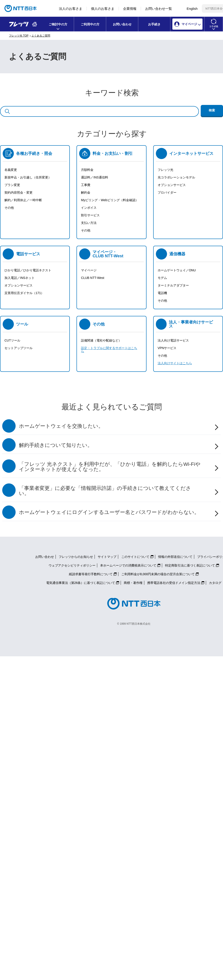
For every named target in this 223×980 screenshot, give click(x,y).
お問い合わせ (122, 24)
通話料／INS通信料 (94, 177)
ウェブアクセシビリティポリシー (72, 565)
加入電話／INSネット (20, 278)
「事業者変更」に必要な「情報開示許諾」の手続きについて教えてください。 (105, 491)
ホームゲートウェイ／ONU (177, 270)
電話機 (162, 293)
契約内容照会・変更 (19, 192)
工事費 (86, 185)
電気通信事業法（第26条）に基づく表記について (81, 583)
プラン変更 (12, 185)
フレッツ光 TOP (19, 36)
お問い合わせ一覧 (159, 9)
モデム (162, 278)
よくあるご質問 (41, 36)
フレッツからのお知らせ (76, 557)
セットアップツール (19, 348)
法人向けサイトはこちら (175, 363)
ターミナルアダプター (173, 285)
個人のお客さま (103, 9)
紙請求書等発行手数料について (91, 574)
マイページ (89, 270)
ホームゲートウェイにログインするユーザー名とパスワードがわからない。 (109, 512)
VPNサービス (167, 348)
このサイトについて (135, 557)
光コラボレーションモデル (176, 177)
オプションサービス (172, 185)
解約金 (86, 192)
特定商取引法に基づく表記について (190, 565)
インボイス (89, 208)
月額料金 (87, 170)
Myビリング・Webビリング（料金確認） (110, 200)
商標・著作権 (133, 583)
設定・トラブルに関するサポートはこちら (109, 350)
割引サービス (90, 215)
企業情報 (130, 9)
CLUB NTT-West (93, 278)
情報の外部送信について (175, 557)
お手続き (154, 24)
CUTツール (12, 340)
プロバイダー (167, 192)
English (192, 9)
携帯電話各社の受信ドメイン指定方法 (174, 583)
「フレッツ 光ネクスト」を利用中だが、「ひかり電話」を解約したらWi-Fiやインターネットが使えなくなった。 (110, 467)
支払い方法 (89, 223)
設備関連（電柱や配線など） (101, 340)
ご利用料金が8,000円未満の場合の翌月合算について (158, 574)
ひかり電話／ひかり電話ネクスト (28, 270)
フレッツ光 (165, 170)
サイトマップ (107, 557)
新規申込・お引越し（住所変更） (28, 177)
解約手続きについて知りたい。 (56, 445)
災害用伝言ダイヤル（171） (24, 293)
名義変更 (11, 170)
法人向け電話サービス (173, 340)
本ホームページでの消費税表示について (128, 565)
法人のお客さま (71, 9)
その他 (9, 208)
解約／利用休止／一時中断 (23, 200)
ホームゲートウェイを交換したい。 (61, 426)
